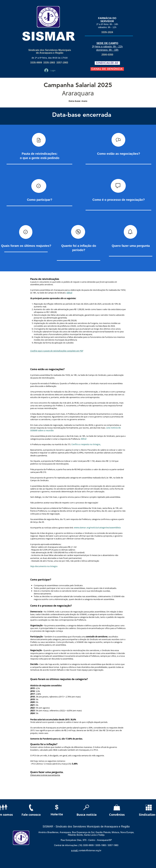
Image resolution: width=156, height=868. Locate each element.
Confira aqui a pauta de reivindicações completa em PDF (57, 351)
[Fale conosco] (31, 815)
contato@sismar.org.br (90, 850)
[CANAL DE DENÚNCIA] (107, 69)
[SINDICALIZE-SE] (107, 63)
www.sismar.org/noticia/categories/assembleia (97, 528)
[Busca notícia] (87, 815)
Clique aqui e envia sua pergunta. (45, 775)
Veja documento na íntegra (44, 566)
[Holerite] (57, 814)
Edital (69, 293)
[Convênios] (117, 815)
